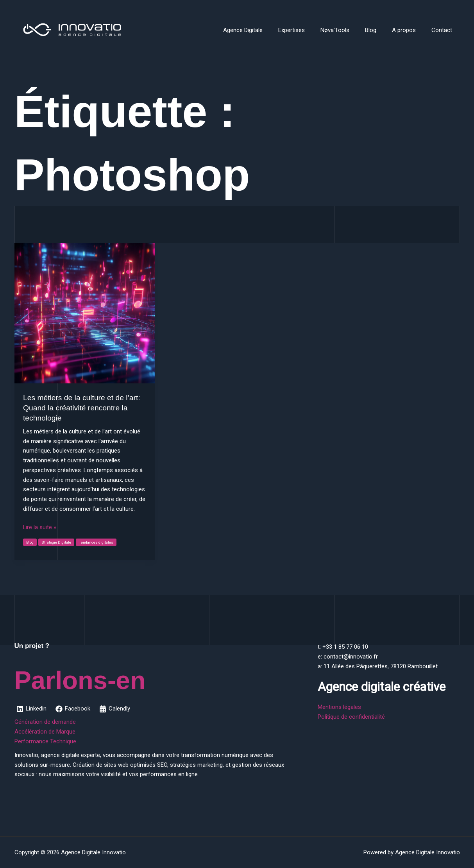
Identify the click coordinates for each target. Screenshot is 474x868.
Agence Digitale (264, 30)
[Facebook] (74, 709)
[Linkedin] (32, 709)
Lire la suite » (40, 527)
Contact (444, 30)
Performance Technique (45, 741)
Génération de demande (45, 722)
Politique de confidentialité (351, 717)
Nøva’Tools (349, 30)
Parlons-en (105, 677)
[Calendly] (116, 709)
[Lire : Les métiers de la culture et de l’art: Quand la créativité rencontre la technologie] (85, 313)
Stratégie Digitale (57, 542)
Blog (380, 30)
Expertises (309, 30)
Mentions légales (339, 707)
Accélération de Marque (45, 732)
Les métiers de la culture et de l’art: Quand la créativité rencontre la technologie (84, 408)
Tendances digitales (99, 542)
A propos (410, 30)
